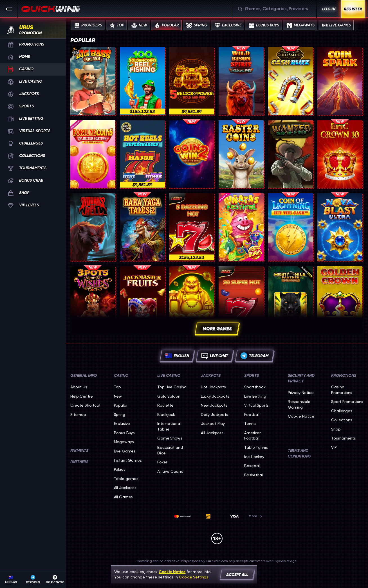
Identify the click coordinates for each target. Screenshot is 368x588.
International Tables (169, 426)
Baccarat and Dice (170, 450)
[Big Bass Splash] (93, 81)
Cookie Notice (301, 416)
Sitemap (78, 414)
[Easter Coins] (241, 154)
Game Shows (170, 438)
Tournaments (343, 438)
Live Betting (255, 396)
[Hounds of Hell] (93, 227)
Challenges (342, 411)
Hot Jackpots (213, 387)
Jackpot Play (213, 423)
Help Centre (81, 396)
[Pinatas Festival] (241, 227)
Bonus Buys (124, 433)
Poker (162, 462)
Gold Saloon (169, 396)
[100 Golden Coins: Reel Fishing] (142, 81)
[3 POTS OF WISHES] (93, 300)
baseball (252, 466)
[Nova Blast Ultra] (340, 227)
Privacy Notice (301, 393)
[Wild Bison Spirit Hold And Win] (241, 81)
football (252, 414)
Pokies (120, 469)
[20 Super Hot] (241, 300)
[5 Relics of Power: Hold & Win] (192, 81)
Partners (79, 462)
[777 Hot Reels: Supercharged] (142, 154)
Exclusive (122, 423)
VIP (334, 447)
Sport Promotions (347, 402)
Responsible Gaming (299, 404)
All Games (124, 497)
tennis (250, 423)
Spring (120, 414)
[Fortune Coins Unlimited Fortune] (93, 154)
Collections (342, 420)
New (118, 396)
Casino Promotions (342, 390)
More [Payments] (256, 516)
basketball (254, 475)
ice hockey (254, 457)
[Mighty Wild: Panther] (291, 300)
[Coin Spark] (340, 81)
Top (118, 387)
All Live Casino (170, 471)
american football (253, 436)
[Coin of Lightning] (291, 227)
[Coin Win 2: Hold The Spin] (192, 154)
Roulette (165, 405)
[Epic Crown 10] (340, 154)
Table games (126, 479)
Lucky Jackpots (215, 396)
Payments (79, 451)
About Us (79, 387)
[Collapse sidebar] (9, 9)
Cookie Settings (194, 577)
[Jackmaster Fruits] (142, 300)
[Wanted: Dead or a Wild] (291, 154)
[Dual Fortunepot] (192, 300)
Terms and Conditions (299, 453)
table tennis (256, 447)
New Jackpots (214, 405)
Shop (336, 429)
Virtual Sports (256, 405)
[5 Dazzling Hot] (192, 227)
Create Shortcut (85, 405)
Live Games (125, 451)
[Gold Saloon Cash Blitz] (291, 81)
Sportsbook (255, 387)
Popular (121, 405)
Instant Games (128, 460)
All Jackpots (125, 488)
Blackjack (166, 414)
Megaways (124, 442)
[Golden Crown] (340, 300)
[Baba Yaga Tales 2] (142, 227)
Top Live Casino (172, 387)
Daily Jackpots (215, 414)
